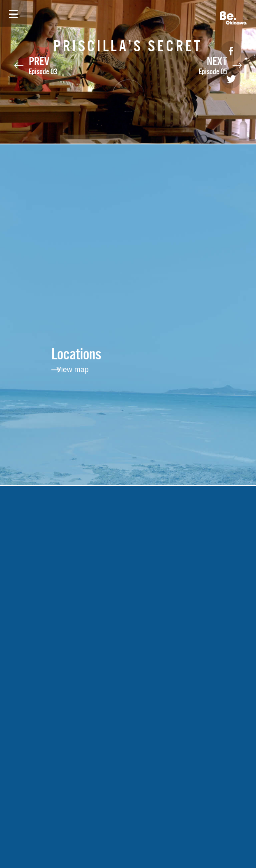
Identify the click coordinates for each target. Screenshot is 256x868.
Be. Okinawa (233, 18)
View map (73, 370)
